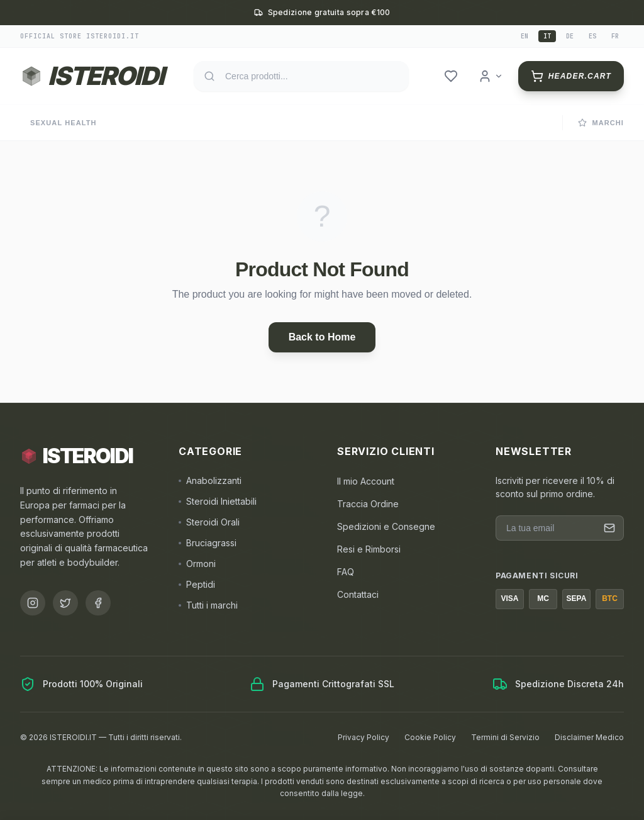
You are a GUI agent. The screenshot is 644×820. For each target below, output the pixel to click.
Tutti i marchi (208, 605)
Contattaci (358, 594)
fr (615, 36)
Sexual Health (64, 123)
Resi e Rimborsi (369, 549)
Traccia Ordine (368, 504)
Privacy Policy (364, 737)
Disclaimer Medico (589, 737)
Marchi (601, 123)
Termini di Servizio (505, 737)
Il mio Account (366, 481)
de (570, 36)
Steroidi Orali (209, 522)
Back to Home (322, 337)
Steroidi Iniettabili (218, 501)
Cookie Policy (430, 737)
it (547, 36)
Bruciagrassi (208, 543)
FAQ (346, 572)
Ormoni (197, 564)
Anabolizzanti (210, 480)
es (592, 36)
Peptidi (197, 584)
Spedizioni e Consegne (386, 526)
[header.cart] (571, 76)
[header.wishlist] (451, 76)
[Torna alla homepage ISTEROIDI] (92, 76)
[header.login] (491, 76)
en (525, 36)
